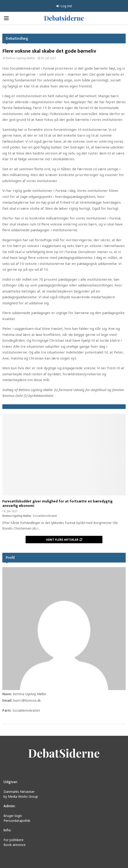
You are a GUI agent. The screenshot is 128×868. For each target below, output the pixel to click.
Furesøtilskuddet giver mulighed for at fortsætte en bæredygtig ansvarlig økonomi (57, 504)
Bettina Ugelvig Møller (21, 58)
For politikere (13, 840)
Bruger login (13, 816)
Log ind (64, 6)
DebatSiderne (64, 753)
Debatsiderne (64, 18)
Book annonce (15, 845)
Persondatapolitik (17, 821)
